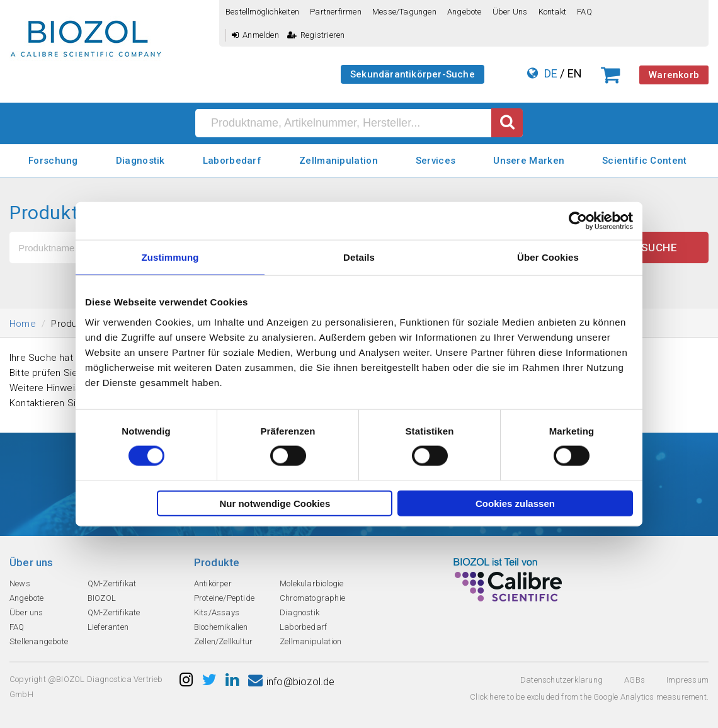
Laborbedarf (232, 161)
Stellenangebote (39, 641)
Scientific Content (644, 161)
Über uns (510, 12)
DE (551, 73)
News (20, 583)
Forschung (53, 161)
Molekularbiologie (311, 583)
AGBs (635, 680)
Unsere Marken (529, 161)
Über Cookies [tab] (548, 257)
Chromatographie (312, 598)
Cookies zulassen (515, 503)
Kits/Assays (217, 612)
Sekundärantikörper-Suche (413, 74)
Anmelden (255, 35)
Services (436, 161)
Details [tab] (359, 257)
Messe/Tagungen (404, 12)
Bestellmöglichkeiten (262, 12)
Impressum (687, 680)
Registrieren (316, 35)
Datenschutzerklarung (561, 680)
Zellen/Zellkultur (223, 641)
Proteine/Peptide (224, 598)
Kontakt (552, 12)
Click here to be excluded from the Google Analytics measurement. (589, 697)
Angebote (464, 12)
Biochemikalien (221, 627)
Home (23, 324)
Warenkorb (674, 75)
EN (575, 73)
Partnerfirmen (336, 12)
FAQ (584, 12)
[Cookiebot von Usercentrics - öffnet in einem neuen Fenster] (578, 221)
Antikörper (213, 583)
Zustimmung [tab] (170, 257)
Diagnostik (140, 161)
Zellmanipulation (339, 161)
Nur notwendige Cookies (275, 503)
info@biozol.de (292, 682)
